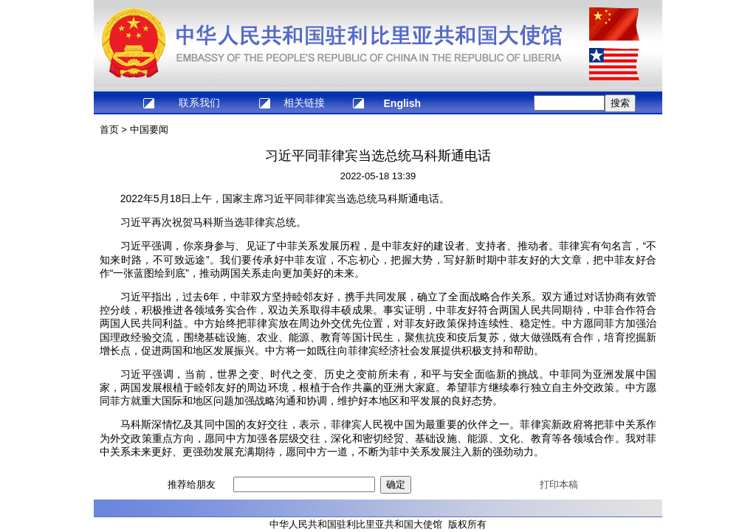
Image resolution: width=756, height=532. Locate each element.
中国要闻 (149, 129)
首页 (109, 129)
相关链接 (304, 103)
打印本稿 (559, 484)
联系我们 (199, 103)
